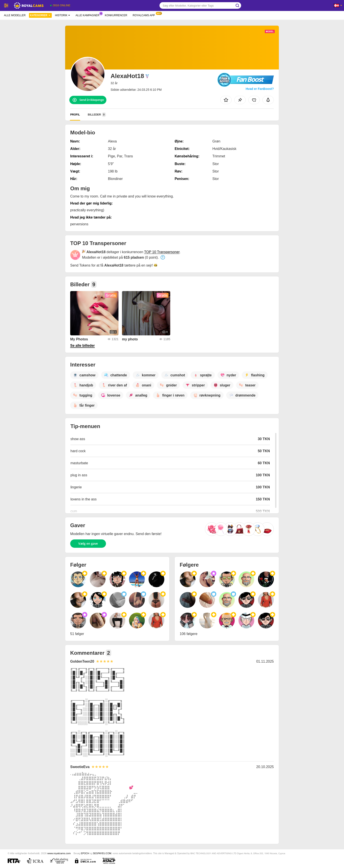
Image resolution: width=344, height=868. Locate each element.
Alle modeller (15, 15)
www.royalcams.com (59, 853)
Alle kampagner (88, 15)
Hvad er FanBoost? (260, 89)
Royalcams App (145, 15)
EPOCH (85, 853)
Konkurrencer (116, 15)
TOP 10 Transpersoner (162, 252)
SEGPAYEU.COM (102, 853)
